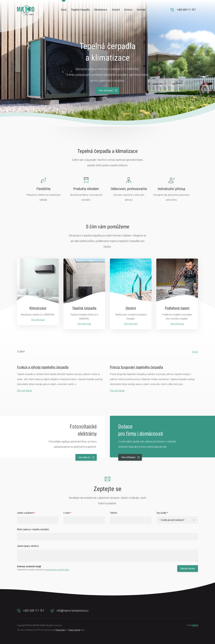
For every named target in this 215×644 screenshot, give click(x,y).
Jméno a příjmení (26, 513)
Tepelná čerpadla (80, 10)
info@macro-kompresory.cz (70, 611)
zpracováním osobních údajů (57, 570)
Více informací (108, 90)
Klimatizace (101, 10)
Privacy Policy (60, 630)
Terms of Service (74, 630)
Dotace (128, 10)
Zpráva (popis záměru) (28, 546)
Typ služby (162, 513)
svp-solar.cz (87, 457)
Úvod (64, 10)
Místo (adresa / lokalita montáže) (33, 529)
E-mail (67, 513)
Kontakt (141, 10)
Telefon (114, 513)
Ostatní (116, 10)
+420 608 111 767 (31, 611)
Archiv (195, 352)
